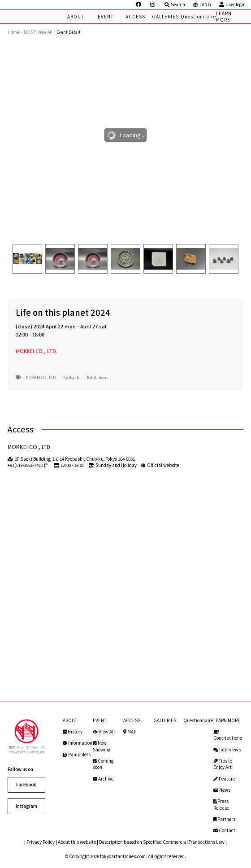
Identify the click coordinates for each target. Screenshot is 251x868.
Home (13, 32)
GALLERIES (165, 17)
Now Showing (102, 746)
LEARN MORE (224, 17)
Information (78, 743)
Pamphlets (77, 755)
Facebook (26, 785)
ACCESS (135, 17)
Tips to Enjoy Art (223, 764)
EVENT (106, 17)
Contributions (228, 735)
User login (232, 4)
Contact (224, 830)
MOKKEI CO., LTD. (37, 351)
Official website (163, 465)
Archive (103, 779)
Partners (224, 819)
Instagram (26, 806)
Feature (224, 779)
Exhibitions (98, 377)
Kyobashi (72, 377)
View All (104, 732)
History (73, 732)
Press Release (221, 804)
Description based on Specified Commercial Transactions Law (162, 842)
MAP (130, 732)
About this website (77, 842)
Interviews (227, 750)
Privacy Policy (41, 842)
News (222, 790)
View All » (46, 32)
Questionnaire (198, 17)
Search (175, 4)
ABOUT (76, 17)
